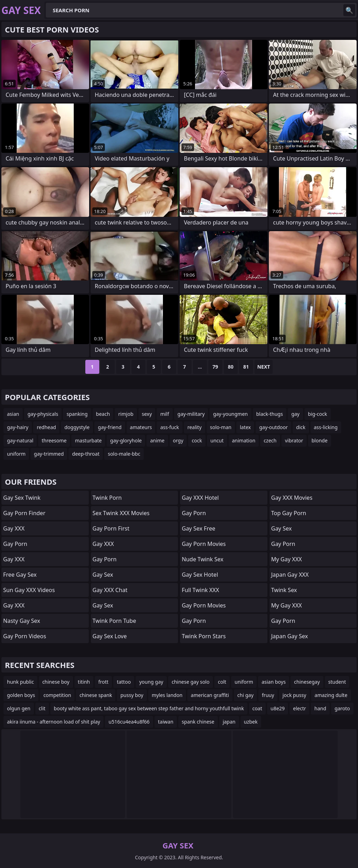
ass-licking (326, 427)
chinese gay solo (191, 682)
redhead (46, 427)
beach (103, 414)
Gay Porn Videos (25, 636)
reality (195, 427)
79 (215, 367)
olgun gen (19, 708)
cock (197, 440)
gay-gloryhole (126, 440)
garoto (342, 708)
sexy (147, 414)
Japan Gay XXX (290, 575)
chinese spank (96, 695)
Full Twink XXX (201, 590)
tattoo (124, 682)
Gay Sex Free (199, 528)
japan (229, 722)
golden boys (21, 695)
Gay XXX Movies (292, 498)
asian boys (274, 682)
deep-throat (86, 454)
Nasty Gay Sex (22, 621)
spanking (77, 414)
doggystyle (77, 427)
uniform (16, 454)
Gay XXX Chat (110, 590)
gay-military (191, 414)
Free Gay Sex (20, 575)
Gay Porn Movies (204, 544)
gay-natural (20, 440)
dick (301, 427)
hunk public (20, 682)
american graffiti (210, 695)
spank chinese (198, 722)
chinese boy (56, 682)
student (337, 682)
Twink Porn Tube (114, 621)
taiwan (166, 722)
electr (299, 708)
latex (245, 427)
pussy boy (132, 695)
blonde (320, 440)
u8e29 (278, 708)
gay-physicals (43, 414)
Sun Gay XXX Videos (29, 590)
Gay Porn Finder (24, 513)
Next (264, 367)
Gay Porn (15, 544)
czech (270, 440)
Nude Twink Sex (203, 559)
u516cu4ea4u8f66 (129, 722)
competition (57, 695)
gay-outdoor (273, 427)
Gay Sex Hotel (200, 575)
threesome (54, 440)
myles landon (167, 695)
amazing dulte (331, 695)
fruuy (268, 695)
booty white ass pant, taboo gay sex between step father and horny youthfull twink (149, 708)
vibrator (294, 440)
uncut (217, 440)
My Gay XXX (287, 559)
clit (42, 708)
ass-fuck (169, 427)
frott (103, 682)
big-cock (318, 414)
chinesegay (307, 682)
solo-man (221, 427)
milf (164, 414)
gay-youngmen (230, 414)
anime (157, 440)
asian (13, 414)
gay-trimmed (49, 454)
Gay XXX (14, 528)
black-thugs (270, 414)
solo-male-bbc (124, 454)
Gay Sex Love (110, 636)
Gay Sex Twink (22, 498)
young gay (151, 682)
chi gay (245, 695)
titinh (84, 682)
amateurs (141, 427)
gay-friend (110, 427)
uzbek (251, 722)
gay (295, 414)
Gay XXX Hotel (200, 498)
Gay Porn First (111, 528)
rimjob (126, 414)
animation (244, 440)
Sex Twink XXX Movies (121, 513)
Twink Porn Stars (204, 636)
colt (222, 682)
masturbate (88, 440)
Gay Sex (103, 575)
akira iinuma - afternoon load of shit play (53, 722)
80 (231, 367)
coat (257, 708)
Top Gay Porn (289, 513)
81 (246, 367)
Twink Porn (107, 498)
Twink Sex (284, 590)
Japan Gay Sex (290, 636)
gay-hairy (18, 427)
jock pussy (294, 695)
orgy (178, 440)
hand (320, 708)
